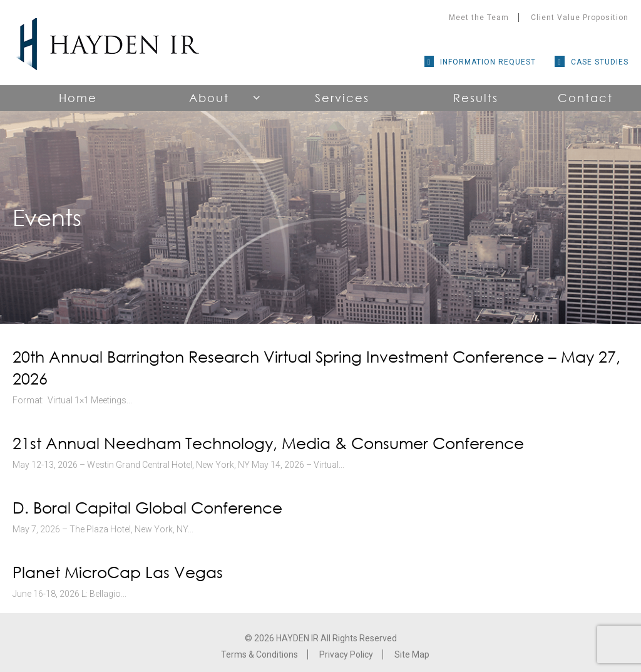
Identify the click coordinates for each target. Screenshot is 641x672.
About (209, 98)
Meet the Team (479, 18)
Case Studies (600, 62)
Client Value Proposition (580, 18)
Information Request (488, 62)
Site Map (412, 654)
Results (476, 98)
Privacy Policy (346, 654)
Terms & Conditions (259, 654)
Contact (585, 98)
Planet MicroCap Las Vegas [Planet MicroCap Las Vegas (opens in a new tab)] (118, 572)
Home (78, 98)
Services (342, 98)
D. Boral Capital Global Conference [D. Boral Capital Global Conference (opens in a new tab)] (147, 508)
